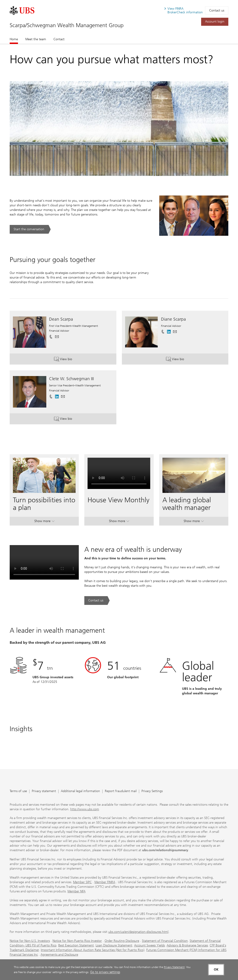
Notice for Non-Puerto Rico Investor (77, 941)
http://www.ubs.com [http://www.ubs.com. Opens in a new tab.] (85, 809)
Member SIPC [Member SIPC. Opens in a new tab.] (82, 882)
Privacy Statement (174, 967)
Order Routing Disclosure (122, 941)
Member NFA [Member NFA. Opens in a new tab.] (76, 891)
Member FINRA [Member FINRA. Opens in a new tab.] (105, 882)
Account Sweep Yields (149, 945)
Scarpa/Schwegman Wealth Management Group (67, 25)
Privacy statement (44, 791)
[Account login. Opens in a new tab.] (215, 22)
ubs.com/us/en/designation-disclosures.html (138, 932)
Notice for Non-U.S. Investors (30, 941)
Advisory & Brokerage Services (187, 945)
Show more (44, 522)
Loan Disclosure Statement (114, 945)
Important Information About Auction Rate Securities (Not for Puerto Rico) (93, 950)
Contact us (217, 10)
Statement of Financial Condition (165, 941)
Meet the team (36, 39)
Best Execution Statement (76, 945)
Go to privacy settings (105, 972)
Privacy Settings (152, 791)
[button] (57, 337)
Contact (59, 39)
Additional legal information (80, 791)
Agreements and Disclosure (59, 955)
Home (14, 39)
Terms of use (18, 791)
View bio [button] (68, 360)
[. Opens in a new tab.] (22, 10)
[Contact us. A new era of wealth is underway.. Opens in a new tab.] (97, 601)
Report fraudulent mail (121, 791)
